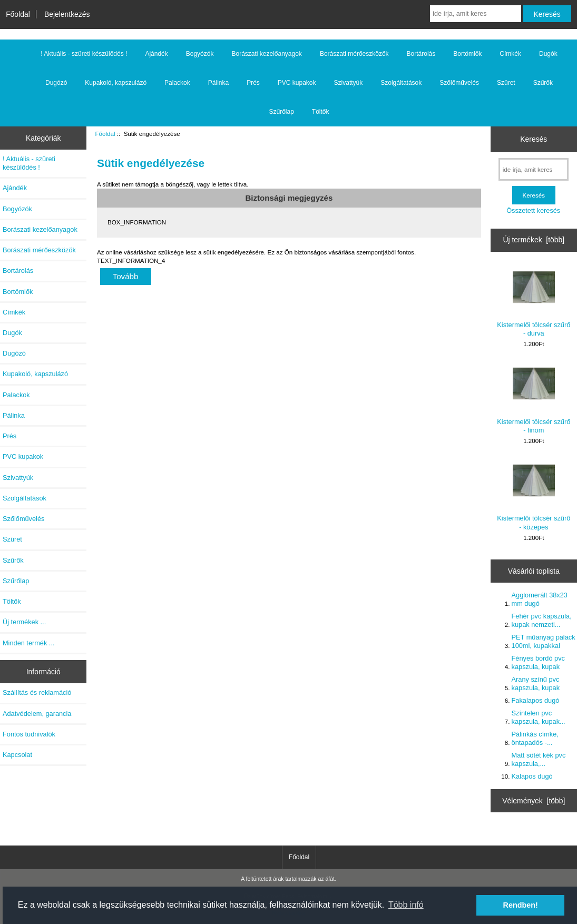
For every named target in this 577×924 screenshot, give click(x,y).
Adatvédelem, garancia (37, 714)
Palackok (177, 83)
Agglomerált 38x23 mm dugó (540, 599)
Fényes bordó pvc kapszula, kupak (538, 662)
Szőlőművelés (459, 83)
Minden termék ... (29, 643)
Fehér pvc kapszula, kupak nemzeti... (542, 620)
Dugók (548, 54)
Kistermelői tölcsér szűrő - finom (534, 398)
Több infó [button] (406, 905)
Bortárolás (421, 54)
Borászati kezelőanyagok (266, 54)
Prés (253, 83)
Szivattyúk (349, 83)
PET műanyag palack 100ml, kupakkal (544, 641)
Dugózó (56, 83)
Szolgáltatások (401, 83)
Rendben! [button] (521, 905)
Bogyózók (200, 54)
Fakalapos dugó (536, 700)
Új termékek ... (24, 622)
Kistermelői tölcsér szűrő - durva (534, 302)
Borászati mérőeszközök (354, 54)
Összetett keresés (533, 210)
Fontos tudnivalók (29, 734)
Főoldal (18, 14)
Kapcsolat (17, 755)
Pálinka (218, 83)
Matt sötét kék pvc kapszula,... (539, 759)
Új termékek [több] (534, 240)
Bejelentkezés (67, 14)
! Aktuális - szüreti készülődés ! (84, 54)
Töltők (321, 112)
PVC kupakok (297, 83)
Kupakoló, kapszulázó (116, 83)
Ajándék (156, 54)
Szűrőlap (281, 112)
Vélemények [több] (534, 801)
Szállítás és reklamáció (37, 692)
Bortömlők (467, 54)
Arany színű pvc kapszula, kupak (536, 684)
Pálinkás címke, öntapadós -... (535, 738)
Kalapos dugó (532, 776)
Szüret (506, 83)
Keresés (534, 139)
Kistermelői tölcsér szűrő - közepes (534, 495)
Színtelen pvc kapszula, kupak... (539, 717)
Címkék (510, 54)
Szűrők (543, 83)
